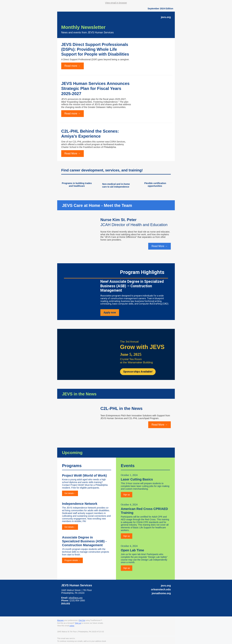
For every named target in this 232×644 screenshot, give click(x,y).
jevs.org (66, 603)
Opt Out (82, 620)
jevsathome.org (161, 593)
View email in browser (116, 3)
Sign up (78, 623)
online (72, 626)
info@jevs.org (76, 598)
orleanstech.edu (161, 589)
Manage (60, 620)
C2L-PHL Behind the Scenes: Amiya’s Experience (90, 134)
